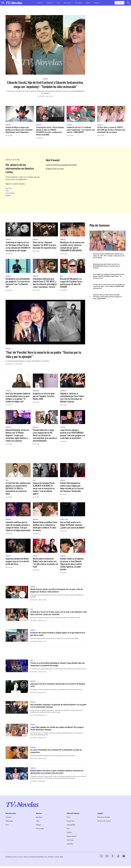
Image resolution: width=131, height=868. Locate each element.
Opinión (88, 3)
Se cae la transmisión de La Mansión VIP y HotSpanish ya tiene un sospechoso (56, 751)
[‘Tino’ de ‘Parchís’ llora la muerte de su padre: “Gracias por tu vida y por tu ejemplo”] (45, 322)
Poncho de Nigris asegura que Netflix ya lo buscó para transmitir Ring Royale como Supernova (19, 130)
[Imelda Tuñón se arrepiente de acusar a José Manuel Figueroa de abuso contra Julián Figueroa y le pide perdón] (73, 546)
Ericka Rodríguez (18, 364)
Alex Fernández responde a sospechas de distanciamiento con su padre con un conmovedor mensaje (58, 706)
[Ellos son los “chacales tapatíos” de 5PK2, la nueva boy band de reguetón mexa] (45, 229)
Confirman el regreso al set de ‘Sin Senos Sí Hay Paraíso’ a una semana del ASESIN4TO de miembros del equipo (18, 246)
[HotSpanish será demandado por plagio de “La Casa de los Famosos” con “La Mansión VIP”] (18, 266)
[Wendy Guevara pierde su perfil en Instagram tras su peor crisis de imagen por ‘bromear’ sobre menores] (17, 592)
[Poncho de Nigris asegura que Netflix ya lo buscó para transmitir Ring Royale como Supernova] (20, 114)
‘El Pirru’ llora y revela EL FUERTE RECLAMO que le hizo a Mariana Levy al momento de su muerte (111, 130)
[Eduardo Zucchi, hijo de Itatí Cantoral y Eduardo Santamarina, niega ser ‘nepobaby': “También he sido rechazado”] (45, 45)
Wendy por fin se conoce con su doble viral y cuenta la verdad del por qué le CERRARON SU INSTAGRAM (72, 246)
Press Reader (10, 193)
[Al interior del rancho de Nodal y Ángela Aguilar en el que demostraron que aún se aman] (17, 635)
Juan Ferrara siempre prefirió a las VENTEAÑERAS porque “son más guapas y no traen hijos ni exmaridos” (73, 434)
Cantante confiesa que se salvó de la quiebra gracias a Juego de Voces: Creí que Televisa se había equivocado (18, 526)
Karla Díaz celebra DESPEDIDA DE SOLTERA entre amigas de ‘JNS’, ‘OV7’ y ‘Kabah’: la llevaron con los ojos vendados (109, 256)
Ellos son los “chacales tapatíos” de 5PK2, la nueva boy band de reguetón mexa (45, 245)
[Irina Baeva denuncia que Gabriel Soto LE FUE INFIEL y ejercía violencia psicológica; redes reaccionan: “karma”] (45, 266)
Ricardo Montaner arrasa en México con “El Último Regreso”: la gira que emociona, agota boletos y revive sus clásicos (17, 435)
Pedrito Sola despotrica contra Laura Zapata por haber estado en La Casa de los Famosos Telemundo (72, 487)
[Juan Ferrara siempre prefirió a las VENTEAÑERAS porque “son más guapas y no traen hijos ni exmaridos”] (73, 417)
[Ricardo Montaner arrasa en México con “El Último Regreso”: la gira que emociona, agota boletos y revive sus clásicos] (18, 417)
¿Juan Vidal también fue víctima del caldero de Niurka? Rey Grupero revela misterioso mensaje (57, 728)
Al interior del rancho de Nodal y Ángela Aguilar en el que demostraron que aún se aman (58, 634)
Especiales (36, 391)
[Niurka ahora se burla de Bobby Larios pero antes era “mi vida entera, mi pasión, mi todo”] (45, 546)
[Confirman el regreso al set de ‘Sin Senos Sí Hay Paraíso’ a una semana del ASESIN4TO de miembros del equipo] (18, 229)
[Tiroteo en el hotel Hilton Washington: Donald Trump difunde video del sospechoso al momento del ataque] (17, 666)
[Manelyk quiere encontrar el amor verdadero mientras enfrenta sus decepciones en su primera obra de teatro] (17, 773)
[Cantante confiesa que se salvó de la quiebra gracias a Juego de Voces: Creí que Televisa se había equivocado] (18, 509)
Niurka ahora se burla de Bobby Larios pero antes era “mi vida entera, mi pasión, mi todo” (45, 563)
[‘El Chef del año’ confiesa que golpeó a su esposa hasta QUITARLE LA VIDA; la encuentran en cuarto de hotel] (18, 470)
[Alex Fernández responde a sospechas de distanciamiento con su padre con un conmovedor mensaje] (17, 707)
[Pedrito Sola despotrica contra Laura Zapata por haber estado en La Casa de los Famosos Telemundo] (73, 470)
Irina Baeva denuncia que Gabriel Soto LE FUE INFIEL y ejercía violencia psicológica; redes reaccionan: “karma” (45, 283)
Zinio (7, 191)
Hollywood (97, 3)
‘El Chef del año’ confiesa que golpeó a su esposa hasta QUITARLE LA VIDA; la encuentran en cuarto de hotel (18, 488)
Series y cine (67, 3)
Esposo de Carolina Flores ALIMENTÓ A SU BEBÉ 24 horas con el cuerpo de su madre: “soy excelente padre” (44, 488)
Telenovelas (50, 3)
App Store (9, 188)
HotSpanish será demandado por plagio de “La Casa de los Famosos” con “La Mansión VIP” (18, 283)
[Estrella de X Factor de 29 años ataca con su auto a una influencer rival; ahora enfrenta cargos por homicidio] (17, 615)
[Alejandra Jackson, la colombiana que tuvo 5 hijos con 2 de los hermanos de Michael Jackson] (73, 381)
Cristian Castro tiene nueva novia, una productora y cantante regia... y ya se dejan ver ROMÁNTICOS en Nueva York (109, 286)
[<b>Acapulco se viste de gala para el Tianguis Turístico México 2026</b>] (45, 381)
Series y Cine (64, 519)
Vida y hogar (78, 3)
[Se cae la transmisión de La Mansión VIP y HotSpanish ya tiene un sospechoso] (17, 753)
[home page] (14, 3)
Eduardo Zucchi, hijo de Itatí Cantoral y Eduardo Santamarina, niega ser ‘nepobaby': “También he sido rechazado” (45, 84)
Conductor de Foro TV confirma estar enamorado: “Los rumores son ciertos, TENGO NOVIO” (81, 130)
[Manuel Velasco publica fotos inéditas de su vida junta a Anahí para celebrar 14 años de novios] (45, 509)
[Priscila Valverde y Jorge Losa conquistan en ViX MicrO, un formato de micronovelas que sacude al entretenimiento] (45, 417)
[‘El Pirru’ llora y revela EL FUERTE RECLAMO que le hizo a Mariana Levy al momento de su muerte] (111, 114)
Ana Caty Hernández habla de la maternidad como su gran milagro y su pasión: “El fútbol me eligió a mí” (18, 397)
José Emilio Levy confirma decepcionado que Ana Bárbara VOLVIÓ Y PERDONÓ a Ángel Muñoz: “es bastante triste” (108, 276)
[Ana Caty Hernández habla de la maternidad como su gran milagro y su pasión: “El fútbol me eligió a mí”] (18, 381)
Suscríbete (119, 3)
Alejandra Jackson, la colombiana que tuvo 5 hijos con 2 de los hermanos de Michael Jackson (72, 397)
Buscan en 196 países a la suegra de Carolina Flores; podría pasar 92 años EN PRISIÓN (71, 283)
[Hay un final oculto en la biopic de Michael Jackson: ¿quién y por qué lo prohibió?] (73, 509)
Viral (58, 3)
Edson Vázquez (42, 781)
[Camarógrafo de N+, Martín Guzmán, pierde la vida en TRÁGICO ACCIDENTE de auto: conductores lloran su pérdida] (50, 114)
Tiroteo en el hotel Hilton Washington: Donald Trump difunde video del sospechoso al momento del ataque (57, 664)
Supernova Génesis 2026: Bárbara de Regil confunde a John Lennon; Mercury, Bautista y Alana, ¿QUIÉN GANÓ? (107, 297)
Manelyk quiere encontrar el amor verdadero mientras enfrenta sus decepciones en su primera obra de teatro (57, 772)
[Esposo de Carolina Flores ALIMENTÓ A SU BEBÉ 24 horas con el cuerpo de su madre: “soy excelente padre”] (45, 470)
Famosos (40, 3)
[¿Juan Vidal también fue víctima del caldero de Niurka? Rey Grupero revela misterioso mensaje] (17, 730)
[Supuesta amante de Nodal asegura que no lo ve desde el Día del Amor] (18, 546)
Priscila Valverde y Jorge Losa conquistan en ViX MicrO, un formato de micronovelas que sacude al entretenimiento (45, 435)
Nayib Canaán (49, 96)
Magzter (8, 195)
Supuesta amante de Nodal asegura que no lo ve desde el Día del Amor (17, 561)
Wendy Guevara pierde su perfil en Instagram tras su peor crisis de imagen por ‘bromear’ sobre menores (56, 590)
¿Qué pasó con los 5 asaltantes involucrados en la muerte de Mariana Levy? (58, 685)
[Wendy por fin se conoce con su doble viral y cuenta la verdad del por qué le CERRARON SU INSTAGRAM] (73, 229)
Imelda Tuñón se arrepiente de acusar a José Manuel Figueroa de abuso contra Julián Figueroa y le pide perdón (72, 564)
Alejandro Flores (42, 600)
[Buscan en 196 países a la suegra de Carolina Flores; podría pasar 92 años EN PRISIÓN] (73, 266)
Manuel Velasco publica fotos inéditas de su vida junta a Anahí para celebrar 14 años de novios (45, 526)
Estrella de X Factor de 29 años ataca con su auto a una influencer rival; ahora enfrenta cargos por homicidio (59, 613)
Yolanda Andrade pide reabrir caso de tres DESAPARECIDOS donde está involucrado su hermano (107, 266)
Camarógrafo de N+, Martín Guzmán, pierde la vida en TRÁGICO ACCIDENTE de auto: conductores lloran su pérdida (50, 131)
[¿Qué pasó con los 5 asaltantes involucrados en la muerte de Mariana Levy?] (17, 687)
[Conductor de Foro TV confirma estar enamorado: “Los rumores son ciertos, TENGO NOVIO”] (81, 114)
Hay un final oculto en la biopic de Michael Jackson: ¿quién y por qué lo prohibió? (72, 525)
